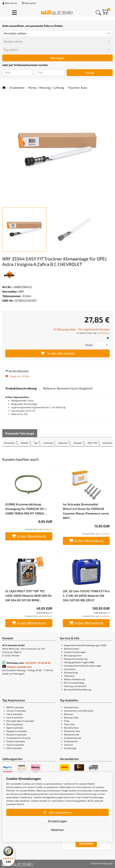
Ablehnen (57, 830)
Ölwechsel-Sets (72, 731)
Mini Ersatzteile (15, 724)
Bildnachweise (71, 649)
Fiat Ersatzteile (14, 714)
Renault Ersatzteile (16, 734)
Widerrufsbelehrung (74, 679)
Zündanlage (70, 748)
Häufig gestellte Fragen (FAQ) (79, 662)
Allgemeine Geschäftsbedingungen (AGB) (85, 645)
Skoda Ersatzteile (16, 741)
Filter (67, 721)
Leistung (48, 443)
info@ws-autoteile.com (19, 667)
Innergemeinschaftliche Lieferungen (83, 666)
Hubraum (63, 443)
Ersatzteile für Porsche (18, 738)
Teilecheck (69, 676)
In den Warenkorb (58, 353)
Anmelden (86, 844)
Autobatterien (71, 707)
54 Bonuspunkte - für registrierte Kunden (82, 329)
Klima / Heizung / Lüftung (46, 87)
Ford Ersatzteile (15, 717)
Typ (36, 443)
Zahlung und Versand (75, 686)
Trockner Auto (78, 87)
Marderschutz (71, 728)
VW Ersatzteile (14, 748)
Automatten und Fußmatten (79, 711)
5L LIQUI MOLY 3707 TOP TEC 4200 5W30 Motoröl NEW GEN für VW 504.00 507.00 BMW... (29, 596)
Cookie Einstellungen (75, 652)
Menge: (89, 345)
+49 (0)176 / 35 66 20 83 (38, 663)
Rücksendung (71, 672)
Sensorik (68, 745)
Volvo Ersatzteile (15, 745)
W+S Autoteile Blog (74, 683)
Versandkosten (103, 333)
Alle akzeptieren (57, 812)
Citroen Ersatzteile (16, 711)
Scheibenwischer (73, 738)
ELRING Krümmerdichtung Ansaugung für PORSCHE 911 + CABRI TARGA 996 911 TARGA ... (26, 509)
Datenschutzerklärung (76, 659)
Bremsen (69, 714)
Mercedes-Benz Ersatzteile (20, 721)
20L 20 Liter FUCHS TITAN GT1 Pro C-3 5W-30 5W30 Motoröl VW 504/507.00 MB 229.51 (86, 596)
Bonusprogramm (73, 655)
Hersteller (10, 443)
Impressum (70, 669)
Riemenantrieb (72, 734)
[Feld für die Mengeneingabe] (102, 345)
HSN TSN (92, 443)
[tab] (21, 388)
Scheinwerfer (71, 741)
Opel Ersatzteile (15, 728)
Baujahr (78, 443)
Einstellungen (58, 821)
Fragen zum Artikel (17, 376)
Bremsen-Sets (71, 717)
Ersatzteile (17, 87)
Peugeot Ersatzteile (17, 731)
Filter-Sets (69, 724)
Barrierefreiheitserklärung (78, 689)
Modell (25, 443)
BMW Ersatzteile (15, 707)
